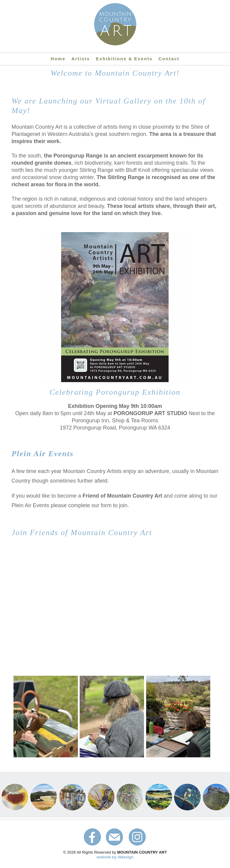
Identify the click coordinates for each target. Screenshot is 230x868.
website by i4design (115, 857)
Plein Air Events (42, 454)
